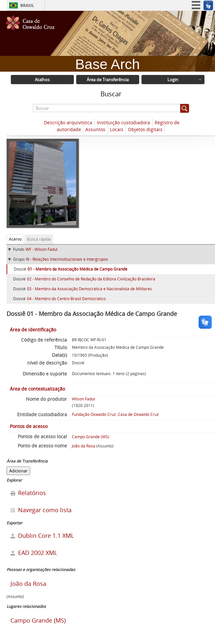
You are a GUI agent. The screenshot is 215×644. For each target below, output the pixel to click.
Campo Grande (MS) (91, 437)
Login (173, 80)
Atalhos (42, 80)
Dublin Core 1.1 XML (42, 536)
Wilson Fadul (83, 399)
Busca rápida (39, 239)
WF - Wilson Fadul (42, 249)
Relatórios (28, 493)
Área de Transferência (108, 80)
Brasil (27, 5)
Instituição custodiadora (123, 123)
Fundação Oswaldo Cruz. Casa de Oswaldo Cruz (115, 414)
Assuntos (95, 130)
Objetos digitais (145, 130)
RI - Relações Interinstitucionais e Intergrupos (67, 259)
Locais (117, 130)
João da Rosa (84, 446)
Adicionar (18, 471)
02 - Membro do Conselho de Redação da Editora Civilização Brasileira (91, 279)
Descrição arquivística (68, 123)
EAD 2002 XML (34, 553)
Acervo (15, 239)
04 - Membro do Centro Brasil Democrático (66, 299)
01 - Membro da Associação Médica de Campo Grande (77, 269)
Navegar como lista (41, 510)
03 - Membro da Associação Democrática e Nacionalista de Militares (89, 289)
